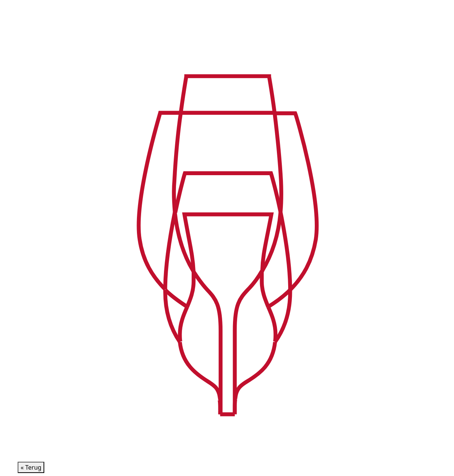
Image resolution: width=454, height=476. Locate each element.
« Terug (31, 467)
